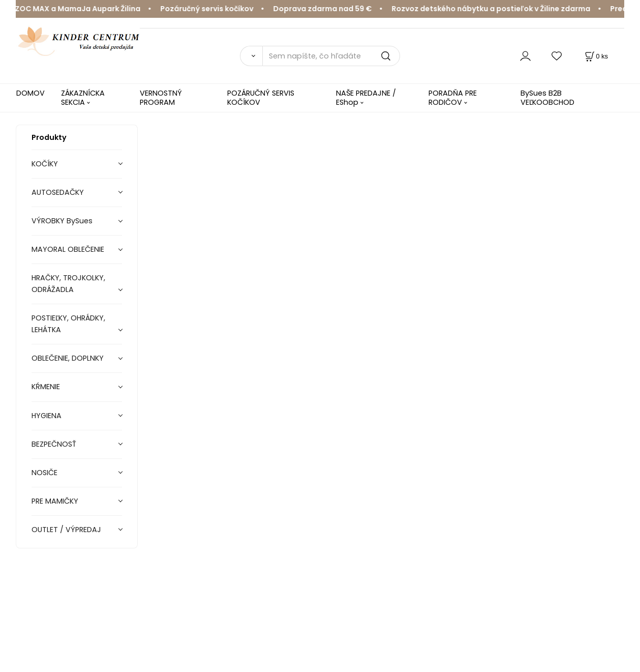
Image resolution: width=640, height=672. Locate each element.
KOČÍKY (45, 164)
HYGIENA (47, 416)
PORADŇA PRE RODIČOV (453, 97)
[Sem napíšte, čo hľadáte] (331, 56)
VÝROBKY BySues (62, 221)
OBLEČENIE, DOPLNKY (68, 358)
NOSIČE (44, 473)
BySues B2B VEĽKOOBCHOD (547, 97)
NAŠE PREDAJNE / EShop (366, 97)
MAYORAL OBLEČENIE (68, 249)
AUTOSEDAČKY (58, 192)
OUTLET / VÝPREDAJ (66, 530)
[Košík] (596, 56)
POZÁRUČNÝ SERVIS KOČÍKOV (261, 97)
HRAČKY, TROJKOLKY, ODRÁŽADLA (68, 284)
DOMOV (31, 93)
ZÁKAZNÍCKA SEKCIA (83, 97)
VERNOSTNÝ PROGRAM (161, 97)
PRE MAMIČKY (55, 501)
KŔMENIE (46, 387)
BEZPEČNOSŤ (54, 444)
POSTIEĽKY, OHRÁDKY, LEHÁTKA (68, 324)
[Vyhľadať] (251, 56)
